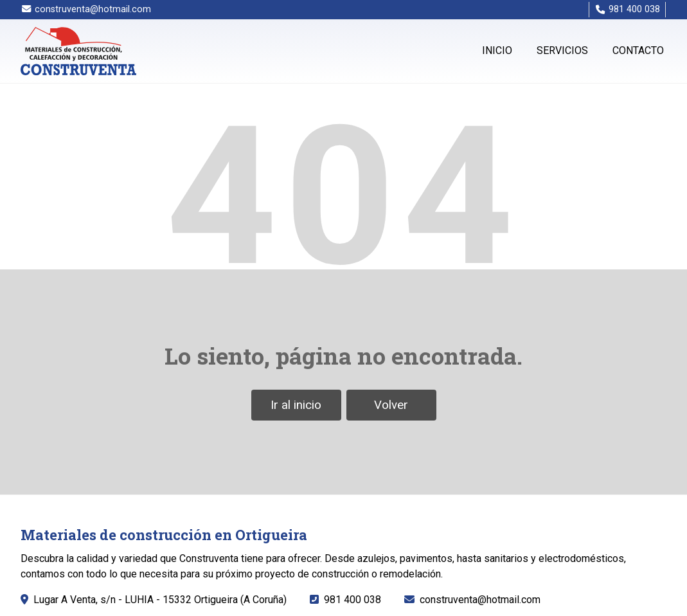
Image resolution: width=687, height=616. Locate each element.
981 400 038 (352, 600)
